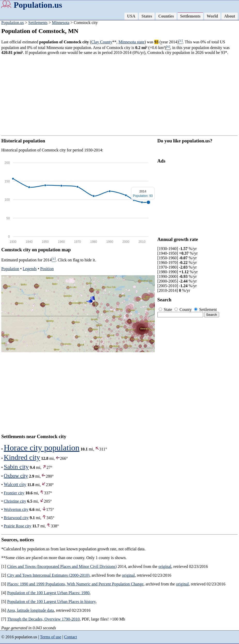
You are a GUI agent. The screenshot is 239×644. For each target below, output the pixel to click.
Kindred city (22, 457)
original (165, 566)
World (212, 16)
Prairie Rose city (18, 526)
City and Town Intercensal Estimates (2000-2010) (48, 575)
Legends (30, 269)
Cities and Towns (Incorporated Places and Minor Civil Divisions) (62, 566)
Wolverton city (16, 509)
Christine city (15, 501)
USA (131, 16)
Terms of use (51, 637)
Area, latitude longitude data (30, 610)
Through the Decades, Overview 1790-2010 (43, 619)
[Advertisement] (120, 95)
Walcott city (15, 485)
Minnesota (61, 23)
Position (47, 269)
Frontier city (14, 493)
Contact (70, 637)
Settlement (205, 309)
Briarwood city (16, 518)
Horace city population (42, 448)
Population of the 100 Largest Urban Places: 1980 (48, 593)
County (184, 309)
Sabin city (16, 467)
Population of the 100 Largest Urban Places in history (51, 602)
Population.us (38, 5)
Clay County (102, 42)
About (230, 16)
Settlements (190, 16)
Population (10, 269)
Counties (166, 16)
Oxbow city (16, 476)
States (147, 16)
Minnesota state (132, 42)
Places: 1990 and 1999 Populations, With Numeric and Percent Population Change (75, 584)
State (166, 309)
